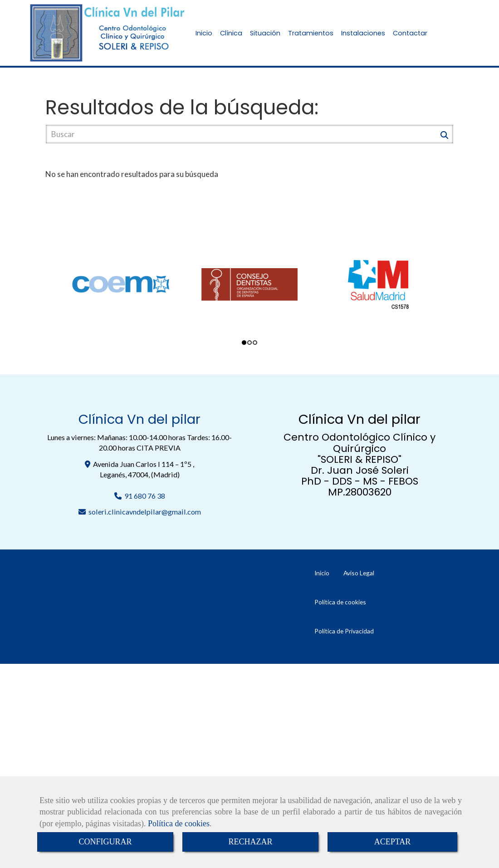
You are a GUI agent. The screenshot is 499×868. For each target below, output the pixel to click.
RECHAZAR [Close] (250, 842)
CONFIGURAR (105, 842)
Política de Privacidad (344, 631)
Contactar (410, 33)
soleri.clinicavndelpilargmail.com (145, 512)
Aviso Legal (359, 573)
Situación (265, 33)
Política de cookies (179, 824)
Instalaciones (363, 33)
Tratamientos (311, 33)
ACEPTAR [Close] (393, 842)
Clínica (231, 33)
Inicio (204, 33)
